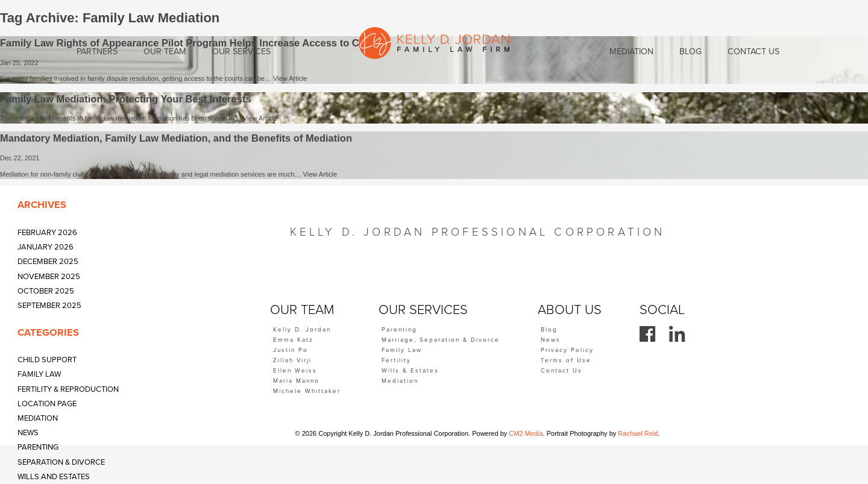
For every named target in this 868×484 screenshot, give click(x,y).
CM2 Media (526, 433)
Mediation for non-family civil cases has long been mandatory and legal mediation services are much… (152, 174)
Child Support (47, 360)
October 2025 (46, 291)
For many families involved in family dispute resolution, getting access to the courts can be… (137, 78)
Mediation (38, 418)
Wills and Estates (54, 477)
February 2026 (47, 233)
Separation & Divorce (61, 462)
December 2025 (48, 262)
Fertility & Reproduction (68, 389)
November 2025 (49, 277)
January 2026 (46, 247)
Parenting (38, 447)
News (28, 433)
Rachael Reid (638, 433)
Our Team (165, 52)
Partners (97, 52)
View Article (290, 78)
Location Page (47, 404)
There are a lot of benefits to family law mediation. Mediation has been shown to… (121, 118)
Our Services (241, 52)
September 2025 (49, 306)
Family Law (39, 374)
